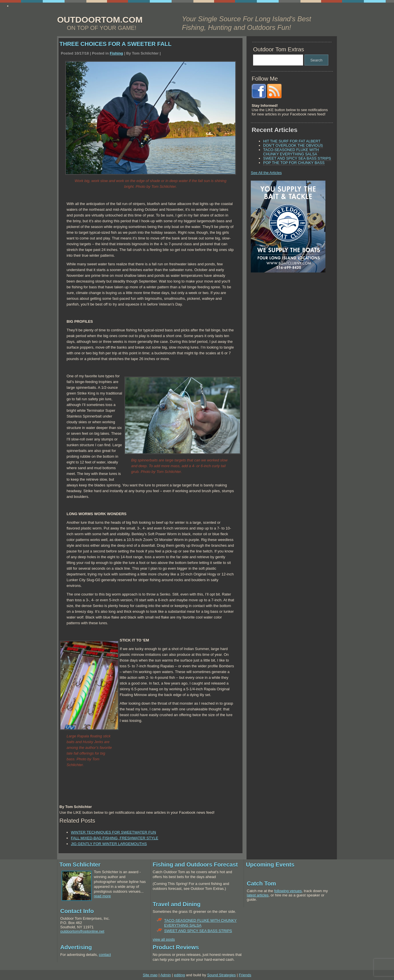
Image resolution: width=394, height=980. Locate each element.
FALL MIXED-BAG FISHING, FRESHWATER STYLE (114, 838)
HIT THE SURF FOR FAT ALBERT (292, 141)
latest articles (258, 895)
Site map (150, 975)
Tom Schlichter (80, 865)
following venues (288, 891)
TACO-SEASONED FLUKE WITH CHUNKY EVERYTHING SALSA (291, 152)
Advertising (76, 947)
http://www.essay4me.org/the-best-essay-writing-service (58, 6)
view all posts (164, 939)
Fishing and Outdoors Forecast (195, 865)
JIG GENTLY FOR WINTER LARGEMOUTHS (109, 844)
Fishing (117, 53)
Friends (245, 975)
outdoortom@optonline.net (82, 931)
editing (179, 975)
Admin (166, 975)
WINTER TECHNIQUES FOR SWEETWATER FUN (113, 832)
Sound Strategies (222, 975)
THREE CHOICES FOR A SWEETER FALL (116, 44)
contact (105, 955)
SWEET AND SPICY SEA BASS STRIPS (297, 158)
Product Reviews (176, 947)
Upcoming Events (270, 865)
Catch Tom (261, 884)
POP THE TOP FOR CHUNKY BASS (294, 163)
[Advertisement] (287, 317)
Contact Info (77, 911)
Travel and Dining (177, 904)
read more (102, 896)
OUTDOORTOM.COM (100, 20)
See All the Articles (266, 173)
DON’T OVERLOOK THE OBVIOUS (293, 145)
